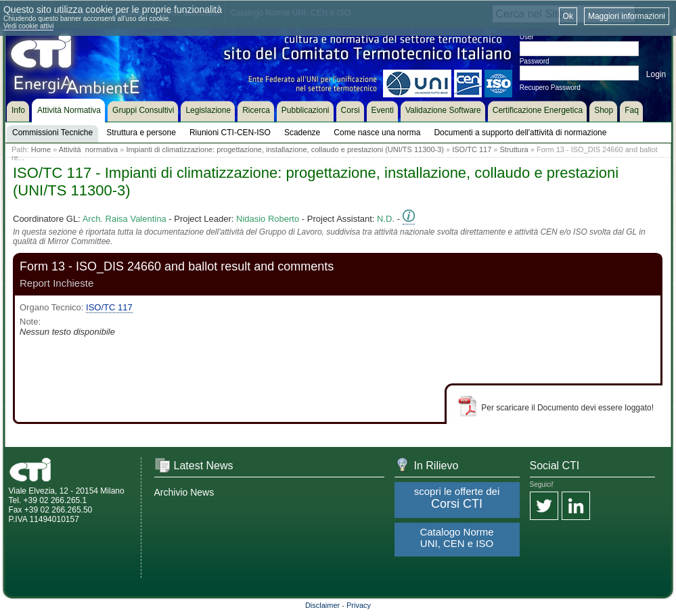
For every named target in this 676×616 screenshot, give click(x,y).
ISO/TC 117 (472, 149)
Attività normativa (88, 149)
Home (41, 149)
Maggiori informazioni (627, 16)
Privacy (359, 605)
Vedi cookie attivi (29, 26)
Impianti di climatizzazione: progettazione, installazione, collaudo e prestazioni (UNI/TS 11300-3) (285, 149)
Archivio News (184, 492)
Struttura (514, 149)
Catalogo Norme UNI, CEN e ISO (456, 538)
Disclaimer (322, 605)
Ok (568, 16)
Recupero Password (550, 88)
